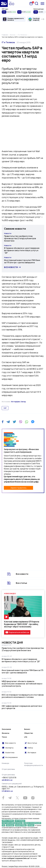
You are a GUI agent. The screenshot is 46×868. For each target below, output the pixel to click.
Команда (5, 763)
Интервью (32, 753)
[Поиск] (37, 3)
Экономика (6, 729)
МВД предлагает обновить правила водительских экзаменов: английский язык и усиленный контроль (22, 684)
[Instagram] (33, 798)
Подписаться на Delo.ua (19, 632)
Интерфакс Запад (18, 402)
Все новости (11, 267)
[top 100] (12, 3)
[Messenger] (33, 422)
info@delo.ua (7, 791)
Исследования (11, 757)
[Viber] (21, 422)
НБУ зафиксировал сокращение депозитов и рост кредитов (22, 707)
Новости (8, 233)
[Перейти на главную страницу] (4, 3)
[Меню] (42, 4)
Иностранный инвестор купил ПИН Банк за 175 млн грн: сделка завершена (22, 261)
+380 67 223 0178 (9, 778)
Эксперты (9, 748)
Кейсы (30, 748)
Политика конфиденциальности (34, 764)
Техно (4, 737)
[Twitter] (14, 422)
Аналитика (10, 753)
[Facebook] (3, 422)
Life (26, 737)
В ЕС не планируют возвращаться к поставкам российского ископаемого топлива (23, 696)
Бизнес (27, 729)
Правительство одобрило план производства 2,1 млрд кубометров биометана (20, 238)
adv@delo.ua (7, 780)
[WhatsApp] (27, 422)
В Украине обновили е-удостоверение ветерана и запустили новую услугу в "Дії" (22, 250)
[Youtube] (25, 798)
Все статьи (21, 583)
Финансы (5, 733)
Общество (29, 733)
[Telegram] (8, 422)
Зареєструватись (19, 488)
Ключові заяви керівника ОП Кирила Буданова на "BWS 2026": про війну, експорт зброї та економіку (22, 624)
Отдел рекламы (8, 769)
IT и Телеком (8, 42)
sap (5, 408)
